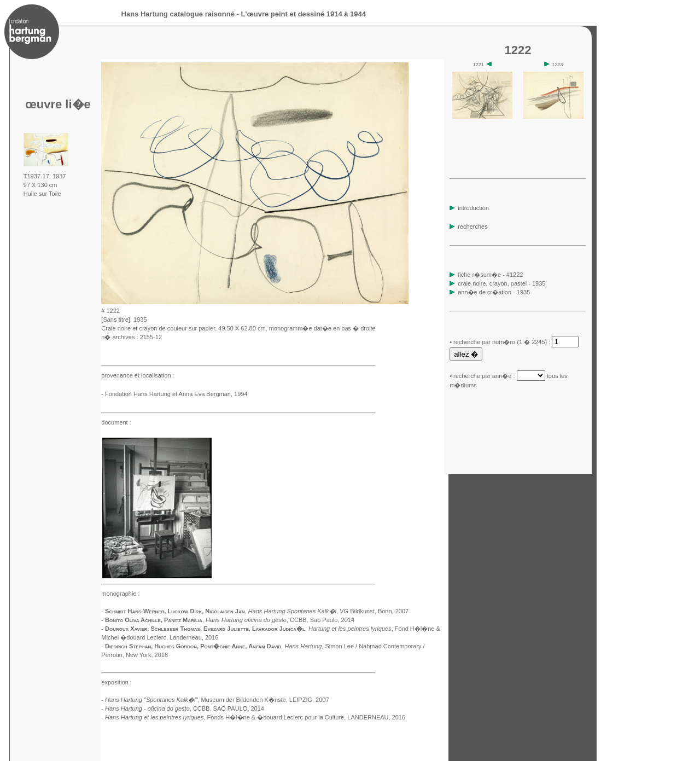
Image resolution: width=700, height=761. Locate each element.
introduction (469, 208)
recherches (468, 226)
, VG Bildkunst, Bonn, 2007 (329, 611)
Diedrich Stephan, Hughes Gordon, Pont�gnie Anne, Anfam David (193, 646)
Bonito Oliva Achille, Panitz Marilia (154, 620)
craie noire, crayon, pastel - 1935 (501, 283)
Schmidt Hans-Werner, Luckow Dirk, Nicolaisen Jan (175, 611)
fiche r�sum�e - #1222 (489, 275)
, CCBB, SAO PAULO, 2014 (185, 708)
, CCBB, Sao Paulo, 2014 (280, 620)
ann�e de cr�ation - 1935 (494, 292)
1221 (483, 65)
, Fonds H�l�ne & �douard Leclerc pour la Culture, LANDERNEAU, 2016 (255, 717)
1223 (554, 65)
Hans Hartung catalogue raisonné (178, 14)
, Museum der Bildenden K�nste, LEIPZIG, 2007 (217, 700)
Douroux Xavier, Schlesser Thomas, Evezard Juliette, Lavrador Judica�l (205, 629)
